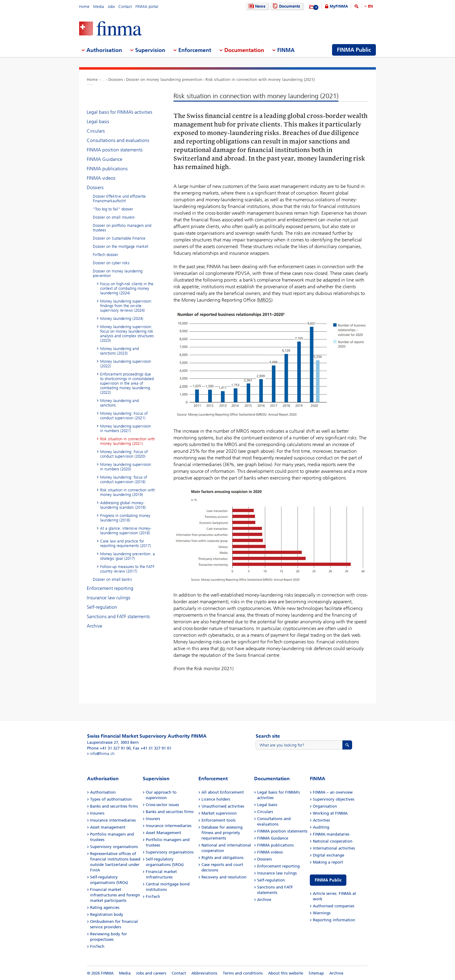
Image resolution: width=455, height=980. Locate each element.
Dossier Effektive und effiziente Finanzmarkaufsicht (119, 199)
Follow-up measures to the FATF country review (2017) (127, 569)
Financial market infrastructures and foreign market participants (115, 895)
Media (99, 7)
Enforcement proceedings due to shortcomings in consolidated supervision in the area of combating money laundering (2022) (127, 383)
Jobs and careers (151, 973)
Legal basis (98, 121)
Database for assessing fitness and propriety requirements (222, 833)
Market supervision (219, 813)
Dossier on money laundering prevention (164, 80)
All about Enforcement (223, 792)
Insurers (97, 813)
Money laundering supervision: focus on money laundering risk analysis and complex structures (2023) (127, 334)
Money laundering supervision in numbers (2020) (126, 467)
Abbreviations (204, 973)
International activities (334, 848)
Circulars (96, 131)
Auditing (321, 827)
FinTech (97, 946)
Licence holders (216, 799)
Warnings (322, 913)
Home (84, 7)
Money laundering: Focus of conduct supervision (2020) (124, 454)
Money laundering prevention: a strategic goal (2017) (128, 556)
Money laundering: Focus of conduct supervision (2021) (124, 416)
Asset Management (163, 833)
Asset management (108, 827)
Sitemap (316, 973)
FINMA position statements (115, 150)
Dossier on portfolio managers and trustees (122, 228)
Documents (286, 6)
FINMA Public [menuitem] (354, 50)
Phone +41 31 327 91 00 (109, 748)
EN (370, 6)
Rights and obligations (222, 858)
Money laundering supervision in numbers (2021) (126, 428)
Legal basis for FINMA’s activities (119, 112)
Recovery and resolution (224, 877)
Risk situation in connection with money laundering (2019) (128, 492)
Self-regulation (102, 607)
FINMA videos (101, 178)
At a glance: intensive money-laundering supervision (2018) (126, 531)
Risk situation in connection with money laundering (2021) (260, 80)
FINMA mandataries (331, 834)
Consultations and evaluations (118, 140)
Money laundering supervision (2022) (126, 364)
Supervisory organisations (114, 847)
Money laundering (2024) (122, 319)
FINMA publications (107, 169)
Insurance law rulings (108, 598)
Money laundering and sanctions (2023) (119, 351)
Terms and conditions (243, 973)
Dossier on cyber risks (111, 263)
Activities (321, 820)
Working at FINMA (330, 813)
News (256, 6)
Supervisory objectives (334, 799)
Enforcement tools (219, 820)
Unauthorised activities (223, 806)
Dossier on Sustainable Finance (119, 238)
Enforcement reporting (110, 588)
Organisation (325, 806)
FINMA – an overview (333, 792)
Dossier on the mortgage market (121, 246)
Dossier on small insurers (114, 217)
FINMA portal (147, 7)
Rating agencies (105, 907)
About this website (286, 973)
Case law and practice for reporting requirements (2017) (126, 543)
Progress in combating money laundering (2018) (125, 518)
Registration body (107, 914)
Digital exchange (329, 855)
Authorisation (103, 792)
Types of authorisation (111, 799)
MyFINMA (339, 6)
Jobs (111, 7)
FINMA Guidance (105, 159)
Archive (94, 626)
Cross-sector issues (162, 805)
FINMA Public (328, 880)
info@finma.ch (102, 754)
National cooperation (333, 841)
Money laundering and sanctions (119, 403)
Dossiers (116, 80)
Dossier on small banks (112, 579)
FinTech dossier (105, 255)
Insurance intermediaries (113, 820)
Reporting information (334, 920)
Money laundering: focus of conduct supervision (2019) (124, 480)
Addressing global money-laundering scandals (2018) (123, 505)
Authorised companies (334, 906)
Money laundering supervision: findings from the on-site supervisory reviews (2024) (126, 306)
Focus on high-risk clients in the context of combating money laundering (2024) (127, 288)
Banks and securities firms (114, 806)
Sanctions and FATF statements (118, 616)
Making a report (328, 862)
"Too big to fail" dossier (113, 209)
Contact (125, 7)
